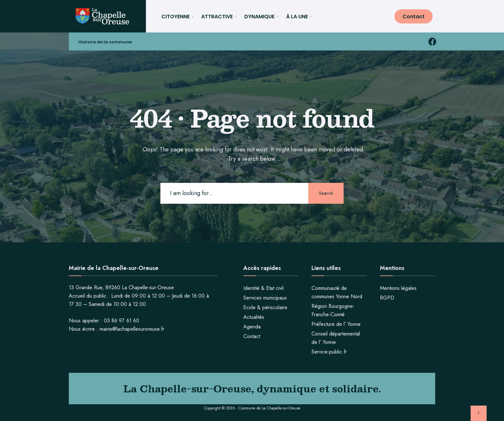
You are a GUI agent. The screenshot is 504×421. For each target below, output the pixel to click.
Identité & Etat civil (263, 288)
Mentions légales (398, 288)
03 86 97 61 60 (122, 321)
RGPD (387, 298)
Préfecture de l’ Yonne (336, 324)
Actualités (254, 317)
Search (326, 193)
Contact (414, 17)
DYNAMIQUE (259, 17)
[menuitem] (179, 16)
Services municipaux (265, 298)
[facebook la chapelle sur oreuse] (432, 42)
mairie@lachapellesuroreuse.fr (132, 329)
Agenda (252, 327)
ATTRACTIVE (217, 17)
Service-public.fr (329, 352)
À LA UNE (297, 17)
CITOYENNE (175, 17)
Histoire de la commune (105, 42)
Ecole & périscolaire (265, 307)
